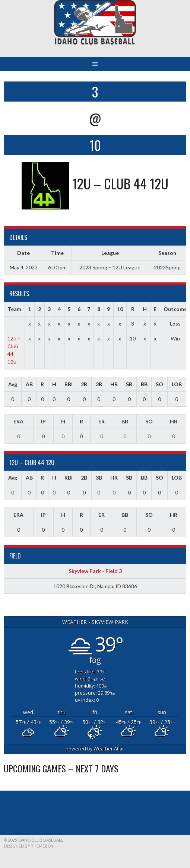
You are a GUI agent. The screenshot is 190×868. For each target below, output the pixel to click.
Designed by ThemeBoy (29, 846)
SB (129, 384)
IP (43, 421)
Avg (13, 384)
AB (29, 384)
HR (114, 384)
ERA (18, 421)
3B (99, 384)
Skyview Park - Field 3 (95, 571)
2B (84, 384)
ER (102, 421)
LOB (177, 384)
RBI (69, 384)
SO (159, 384)
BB (144, 384)
